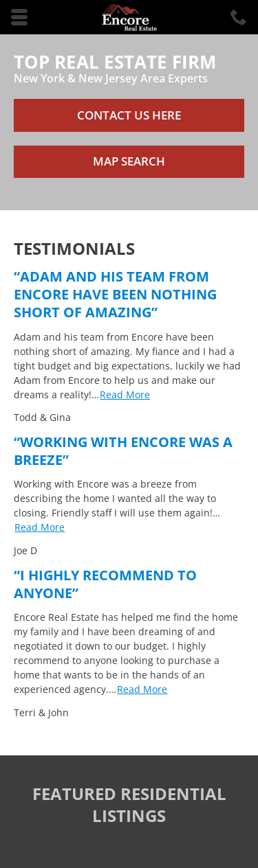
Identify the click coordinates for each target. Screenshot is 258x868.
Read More (125, 395)
